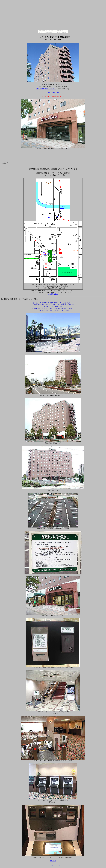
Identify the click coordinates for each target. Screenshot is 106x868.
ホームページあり (53, 93)
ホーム (58, 865)
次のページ (53, 861)
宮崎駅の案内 (53, 294)
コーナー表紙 (50, 865)
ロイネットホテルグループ (46, 89)
